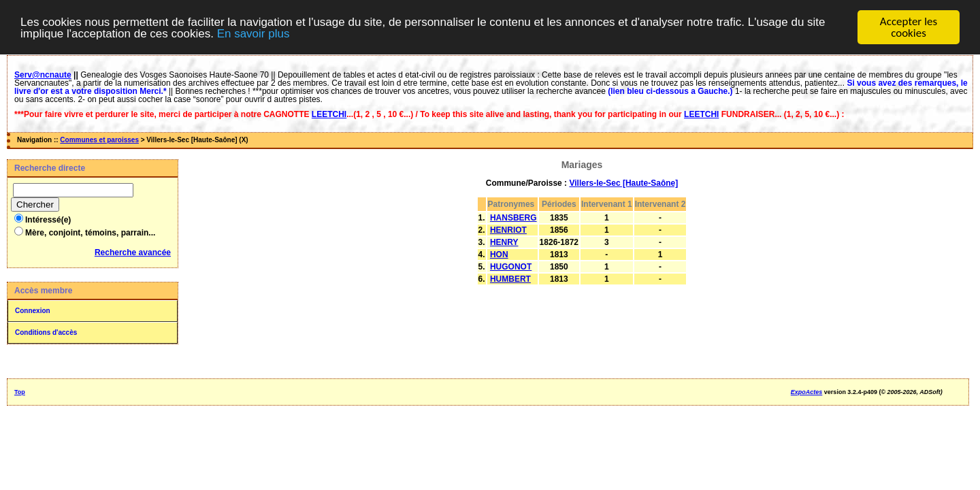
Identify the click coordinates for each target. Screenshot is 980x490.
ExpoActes (807, 392)
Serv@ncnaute (43, 75)
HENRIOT (508, 230)
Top (20, 392)
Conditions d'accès (46, 332)
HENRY (504, 242)
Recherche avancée (133, 252)
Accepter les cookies (909, 27)
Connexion (33, 311)
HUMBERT (510, 279)
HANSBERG (513, 218)
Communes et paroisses (99, 140)
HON (499, 255)
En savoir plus (254, 33)
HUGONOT (511, 267)
